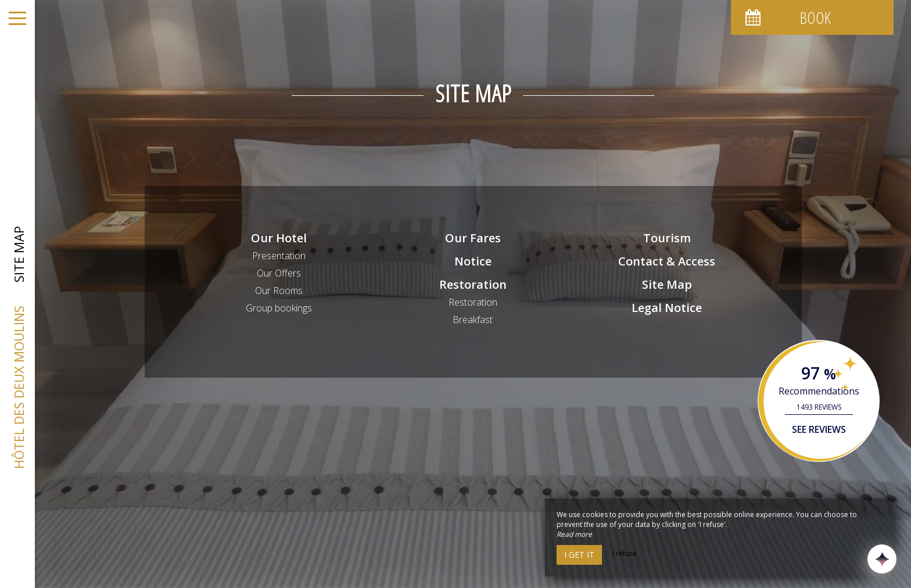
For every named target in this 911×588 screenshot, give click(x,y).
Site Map (667, 284)
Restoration (473, 284)
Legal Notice (667, 308)
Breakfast (473, 320)
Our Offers (279, 273)
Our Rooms (279, 291)
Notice (473, 261)
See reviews (819, 429)
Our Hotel (279, 238)
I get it (579, 555)
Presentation (279, 256)
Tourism (667, 238)
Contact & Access (667, 261)
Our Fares (473, 238)
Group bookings (279, 308)
